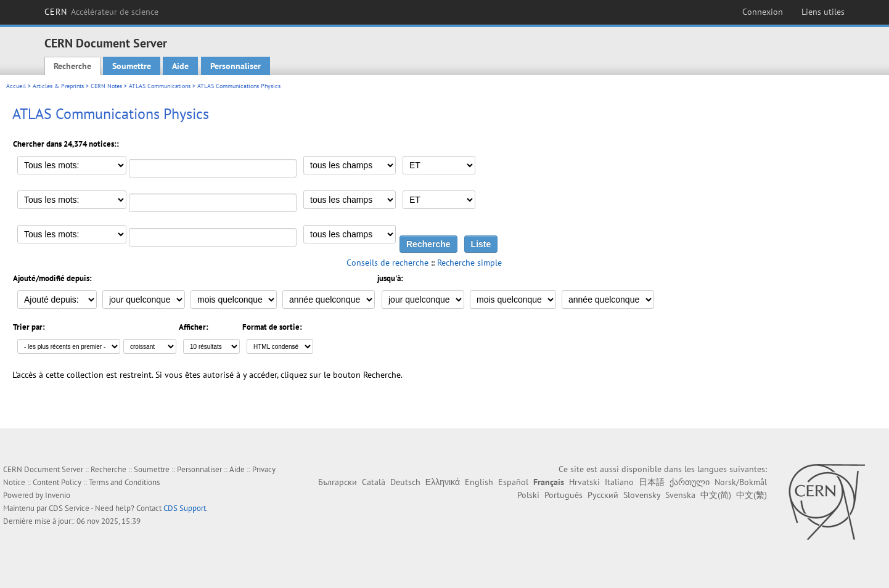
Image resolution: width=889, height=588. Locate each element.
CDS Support (185, 508)
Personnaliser (236, 66)
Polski (528, 495)
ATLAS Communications (160, 86)
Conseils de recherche (387, 263)
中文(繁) (752, 495)
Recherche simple (469, 263)
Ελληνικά (443, 482)
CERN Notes (106, 86)
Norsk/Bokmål (741, 482)
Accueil (16, 86)
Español (513, 482)
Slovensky (642, 495)
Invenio (58, 495)
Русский (603, 495)
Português (563, 495)
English (479, 482)
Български (338, 482)
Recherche (72, 66)
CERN (101, 12)
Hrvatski (584, 482)
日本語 (652, 482)
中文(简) (716, 495)
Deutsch (405, 482)
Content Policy (57, 482)
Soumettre (132, 66)
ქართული (690, 482)
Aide (180, 66)
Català (374, 482)
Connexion (763, 12)
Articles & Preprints (58, 86)
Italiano (619, 482)
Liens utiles (823, 12)
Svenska (680, 495)
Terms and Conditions (124, 482)
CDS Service (69, 508)
